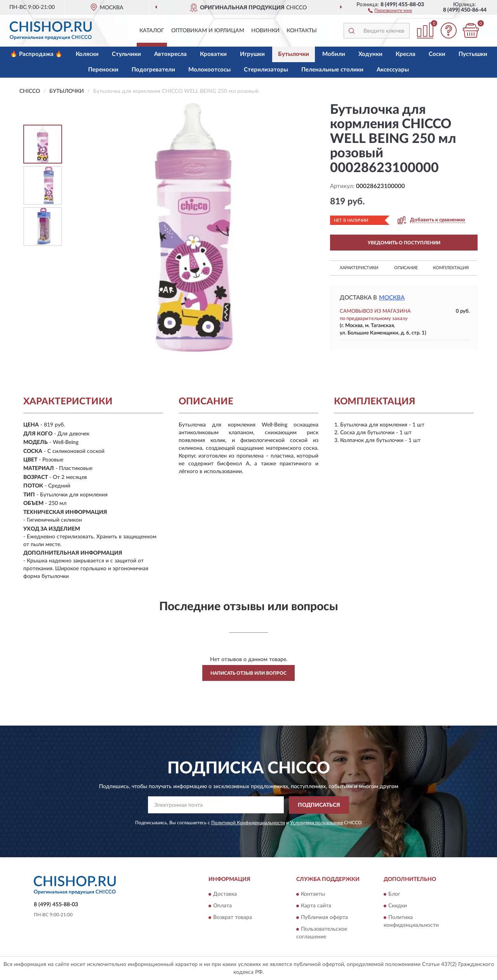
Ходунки (370, 54)
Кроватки (213, 54)
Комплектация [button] (451, 268)
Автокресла (170, 54)
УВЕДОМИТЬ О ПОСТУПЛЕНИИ (404, 243)
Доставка (225, 895)
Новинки (265, 31)
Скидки (398, 906)
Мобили (334, 54)
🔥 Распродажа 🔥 (36, 54)
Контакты (302, 31)
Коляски (87, 54)
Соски (437, 54)
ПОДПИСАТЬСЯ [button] (319, 805)
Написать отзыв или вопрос (248, 673)
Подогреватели (153, 70)
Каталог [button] (152, 31)
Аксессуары (393, 70)
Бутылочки (294, 54)
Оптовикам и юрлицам (208, 31)
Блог (394, 895)
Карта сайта (316, 906)
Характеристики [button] (359, 268)
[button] (390, 10)
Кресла (406, 54)
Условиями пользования (316, 823)
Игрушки (252, 54)
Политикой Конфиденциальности (248, 823)
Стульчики (126, 54)
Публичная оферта (324, 918)
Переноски (103, 70)
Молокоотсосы (209, 70)
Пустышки (473, 54)
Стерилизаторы (266, 70)
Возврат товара (233, 918)
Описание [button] (406, 268)
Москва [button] (392, 298)
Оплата (222, 906)
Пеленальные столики (332, 70)
